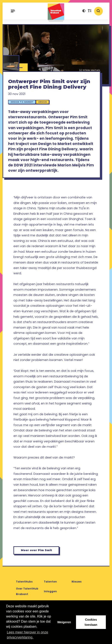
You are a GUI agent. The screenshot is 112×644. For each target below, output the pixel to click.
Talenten (50, 582)
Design (43, 102)
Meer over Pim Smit (36, 550)
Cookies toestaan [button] (91, 622)
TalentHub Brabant (56, 13)
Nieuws (77, 582)
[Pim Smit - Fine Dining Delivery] (11, 63)
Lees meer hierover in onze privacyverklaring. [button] (27, 635)
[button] (84, 11)
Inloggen (50, 591)
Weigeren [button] (64, 622)
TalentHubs (24, 582)
